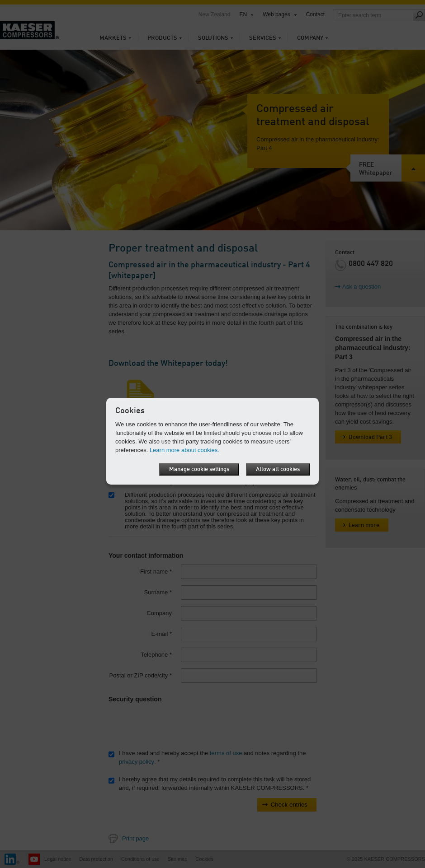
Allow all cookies (278, 469)
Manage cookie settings (199, 469)
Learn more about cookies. (184, 450)
